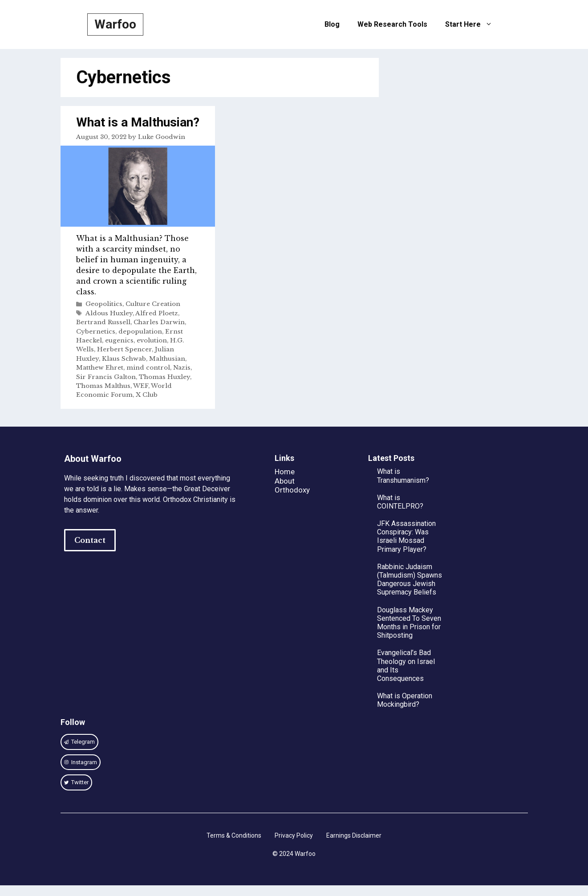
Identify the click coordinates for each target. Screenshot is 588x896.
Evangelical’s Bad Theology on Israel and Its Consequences (406, 666)
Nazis (182, 368)
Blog (332, 24)
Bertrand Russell (103, 322)
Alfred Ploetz (157, 313)
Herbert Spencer (124, 349)
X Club (147, 395)
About (285, 481)
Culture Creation (153, 304)
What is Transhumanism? (403, 476)
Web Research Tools (392, 24)
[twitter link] (77, 782)
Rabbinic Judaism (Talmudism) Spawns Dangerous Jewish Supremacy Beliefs (410, 580)
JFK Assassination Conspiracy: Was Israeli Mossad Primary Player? (406, 536)
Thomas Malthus (103, 386)
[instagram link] (80, 742)
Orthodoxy (292, 490)
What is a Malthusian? (138, 122)
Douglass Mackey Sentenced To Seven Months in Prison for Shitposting (409, 623)
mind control (148, 368)
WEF (141, 386)
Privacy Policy (294, 835)
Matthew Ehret (100, 368)
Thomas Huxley (164, 377)
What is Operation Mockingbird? (405, 700)
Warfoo (115, 24)
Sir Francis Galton (106, 377)
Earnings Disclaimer (354, 835)
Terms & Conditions (234, 835)
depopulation (140, 332)
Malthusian (167, 359)
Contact (90, 540)
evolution (152, 340)
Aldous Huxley (109, 313)
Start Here (473, 24)
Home (285, 472)
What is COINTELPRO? (400, 502)
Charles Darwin (159, 322)
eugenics (119, 340)
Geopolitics (104, 304)
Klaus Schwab (124, 359)
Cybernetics (96, 332)
